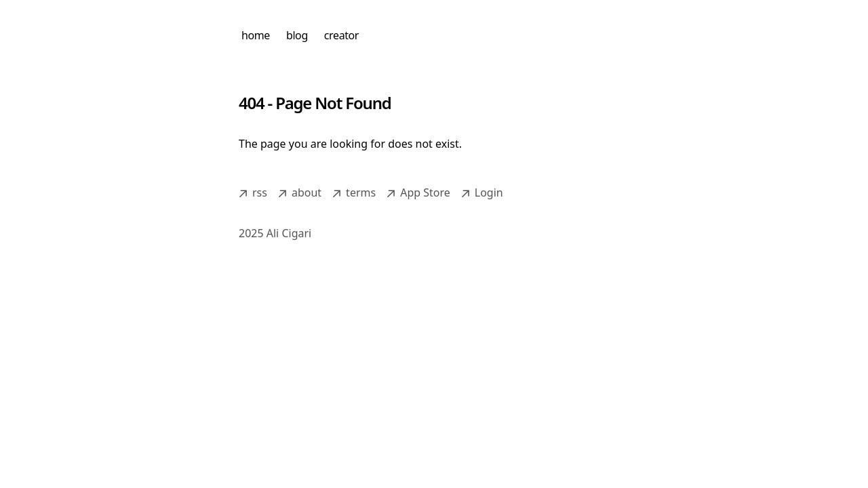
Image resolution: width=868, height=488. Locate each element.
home (256, 35)
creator (341, 35)
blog (297, 35)
